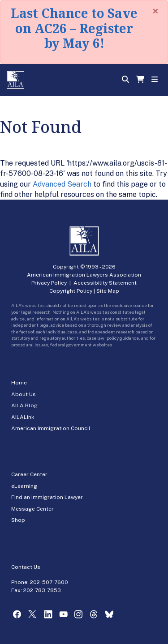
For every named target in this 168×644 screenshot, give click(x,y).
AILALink (23, 417)
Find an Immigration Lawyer (47, 497)
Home (19, 383)
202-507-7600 (49, 582)
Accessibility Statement (105, 283)
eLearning (24, 486)
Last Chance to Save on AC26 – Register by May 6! (74, 28)
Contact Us (26, 567)
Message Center (32, 509)
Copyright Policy (71, 291)
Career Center (29, 474)
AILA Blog (24, 405)
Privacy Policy (49, 283)
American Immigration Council (51, 428)
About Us (24, 394)
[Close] (155, 11)
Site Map (108, 291)
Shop (18, 520)
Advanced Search (62, 184)
